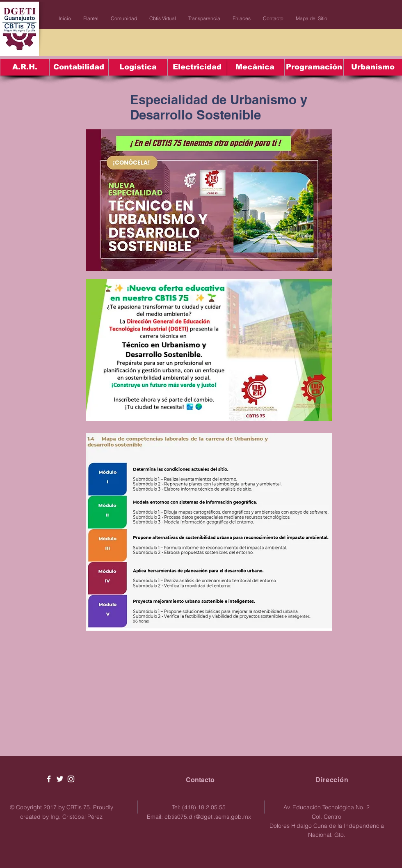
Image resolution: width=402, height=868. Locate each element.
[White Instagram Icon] (71, 779)
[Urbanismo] (373, 67)
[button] (91, 18)
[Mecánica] (255, 67)
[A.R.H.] (25, 67)
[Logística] (138, 67)
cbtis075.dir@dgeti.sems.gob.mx (208, 817)
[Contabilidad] (79, 67)
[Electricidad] (197, 67)
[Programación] (314, 67)
